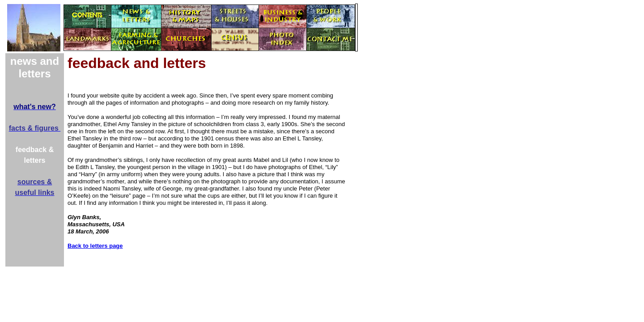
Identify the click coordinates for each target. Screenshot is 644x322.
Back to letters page (95, 246)
